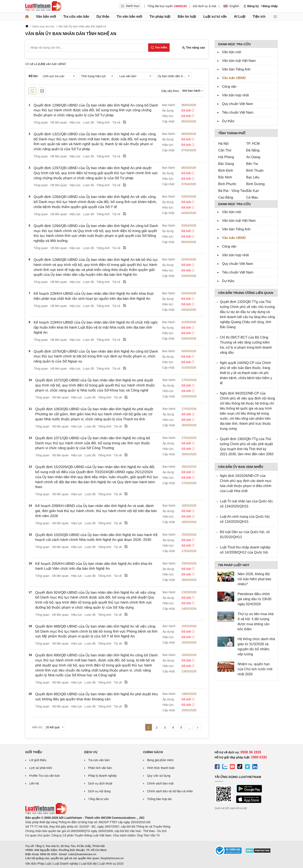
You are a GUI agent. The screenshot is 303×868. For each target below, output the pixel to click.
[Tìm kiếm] (159, 48)
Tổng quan (41, 122)
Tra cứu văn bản (76, 17)
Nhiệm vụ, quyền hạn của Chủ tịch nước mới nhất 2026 (255, 669)
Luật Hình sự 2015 (111, 864)
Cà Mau (252, 197)
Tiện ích (259, 17)
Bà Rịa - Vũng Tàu (232, 191)
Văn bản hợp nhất (235, 95)
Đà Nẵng (253, 150)
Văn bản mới (46, 17)
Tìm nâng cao (193, 48)
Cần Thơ (225, 150)
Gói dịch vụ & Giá (204, 6)
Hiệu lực (75, 122)
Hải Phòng (226, 157)
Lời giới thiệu (38, 760)
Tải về (116, 122)
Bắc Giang (226, 164)
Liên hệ (34, 783)
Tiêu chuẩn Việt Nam (238, 112)
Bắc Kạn (253, 191)
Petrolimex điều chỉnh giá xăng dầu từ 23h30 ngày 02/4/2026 (254, 599)
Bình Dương (255, 184)
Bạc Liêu (253, 177)
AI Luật (240, 17)
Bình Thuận (255, 171)
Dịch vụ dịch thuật (100, 783)
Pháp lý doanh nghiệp (102, 776)
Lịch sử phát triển (41, 768)
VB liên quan (59, 122)
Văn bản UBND (234, 78)
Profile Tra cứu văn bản (45, 776)
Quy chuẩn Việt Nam (238, 104)
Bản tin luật (187, 17)
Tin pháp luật (160, 17)
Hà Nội (223, 144)
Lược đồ (88, 122)
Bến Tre (252, 164)
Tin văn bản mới (129, 17)
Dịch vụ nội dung (99, 791)
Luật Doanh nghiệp (66, 864)
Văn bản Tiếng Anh (236, 69)
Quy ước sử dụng (159, 776)
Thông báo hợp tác (159, 799)
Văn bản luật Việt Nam (239, 61)
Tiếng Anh (103, 122)
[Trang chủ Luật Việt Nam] (43, 6)
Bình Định (226, 171)
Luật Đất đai (89, 864)
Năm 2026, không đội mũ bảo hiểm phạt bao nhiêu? (254, 579)
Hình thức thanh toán (161, 768)
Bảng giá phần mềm (160, 760)
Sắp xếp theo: (170, 91)
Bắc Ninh (225, 177)
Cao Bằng (226, 197)
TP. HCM (253, 144)
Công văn (229, 87)
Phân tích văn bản (100, 768)
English (231, 6)
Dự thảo (103, 17)
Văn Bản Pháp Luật (38, 864)
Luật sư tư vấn (215, 17)
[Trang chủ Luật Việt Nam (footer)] (46, 813)
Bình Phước (227, 184)
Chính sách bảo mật (160, 783)
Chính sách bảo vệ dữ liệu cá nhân (170, 791)
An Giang (253, 157)
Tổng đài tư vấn (98, 799)
